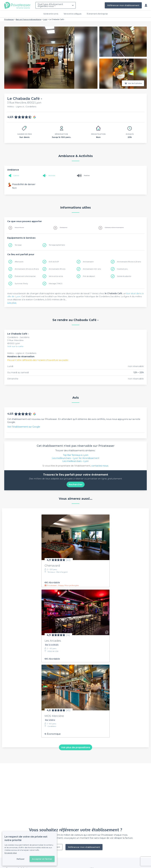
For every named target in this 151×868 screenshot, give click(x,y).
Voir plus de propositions (76, 747)
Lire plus (12, 302)
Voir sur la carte (15, 346)
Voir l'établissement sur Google (24, 427)
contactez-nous (100, 466)
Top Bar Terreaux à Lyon (76, 455)
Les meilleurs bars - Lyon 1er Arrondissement (76, 458)
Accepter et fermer (42, 859)
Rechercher (76, 484)
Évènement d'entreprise (97, 14)
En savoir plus (11, 853)
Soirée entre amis (51, 14)
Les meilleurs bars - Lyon (76, 461)
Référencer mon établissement (123, 5)
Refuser (21, 859)
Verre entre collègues (73, 14)
